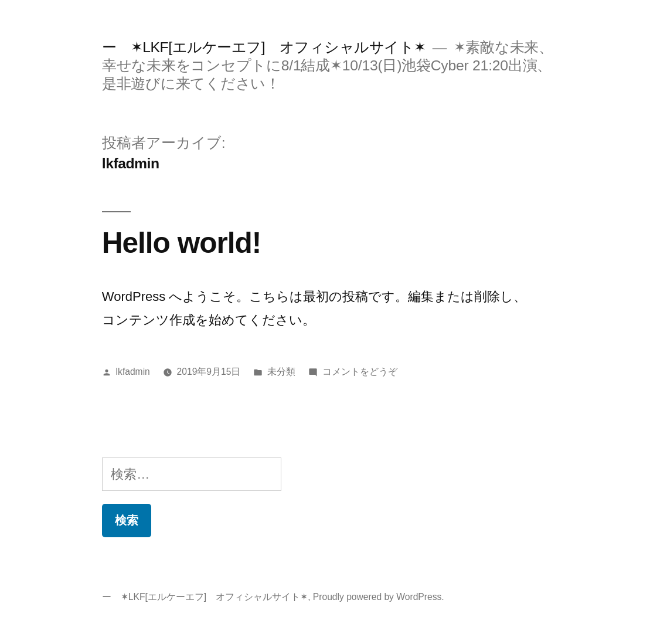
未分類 (281, 372)
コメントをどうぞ (360, 372)
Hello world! (181, 243)
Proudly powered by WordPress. (379, 597)
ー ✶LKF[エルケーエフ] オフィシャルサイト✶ (264, 47)
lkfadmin (133, 372)
